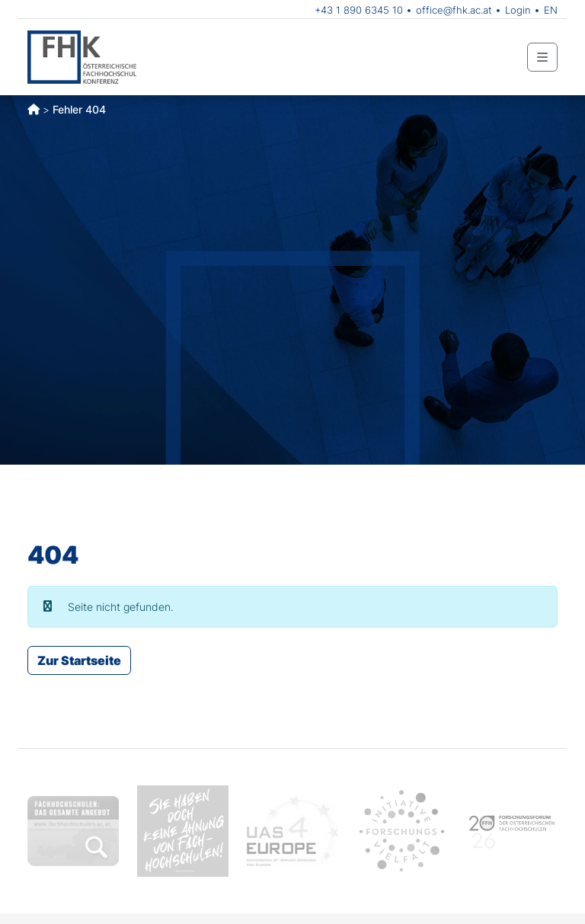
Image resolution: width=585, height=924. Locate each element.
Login (518, 10)
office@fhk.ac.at (454, 10)
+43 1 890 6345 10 (359, 10)
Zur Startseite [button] (79, 660)
